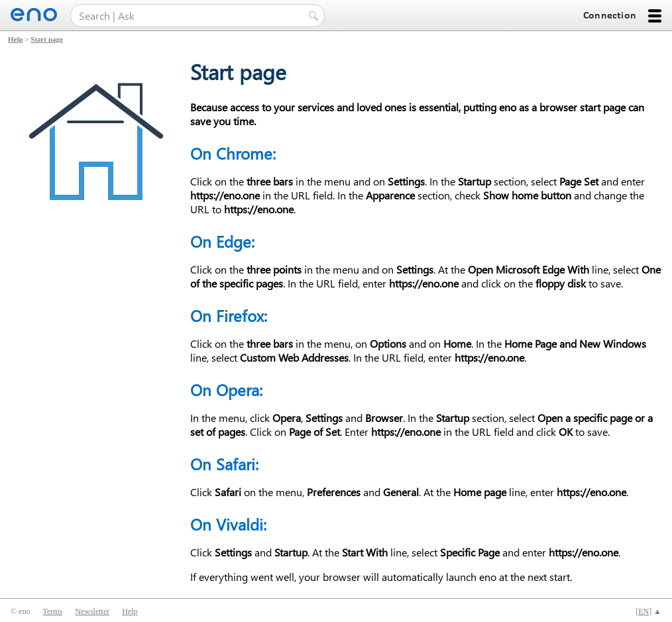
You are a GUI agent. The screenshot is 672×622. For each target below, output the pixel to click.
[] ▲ (648, 611)
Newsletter (92, 611)
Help (16, 39)
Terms (52, 611)
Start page (47, 39)
